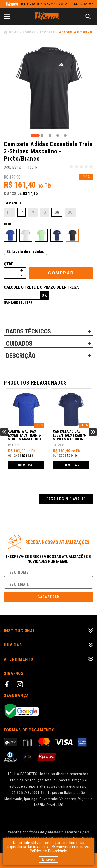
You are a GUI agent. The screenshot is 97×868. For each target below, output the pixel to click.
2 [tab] (42, 136)
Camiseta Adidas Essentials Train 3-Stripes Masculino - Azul (25, 436)
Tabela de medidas (27, 251)
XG (70, 212)
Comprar (61, 273)
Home (14, 32)
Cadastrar (48, 597)
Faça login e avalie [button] (66, 499)
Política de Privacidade (48, 851)
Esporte (47, 32)
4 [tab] (58, 136)
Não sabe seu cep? (18, 303)
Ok (44, 295)
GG (57, 212)
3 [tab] (50, 136)
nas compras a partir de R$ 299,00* (56, 4)
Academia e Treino (76, 32)
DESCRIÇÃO (21, 356)
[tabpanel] (48, 88)
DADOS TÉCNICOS (28, 331)
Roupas (29, 32)
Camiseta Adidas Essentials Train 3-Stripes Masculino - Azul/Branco (70, 436)
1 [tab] (35, 136)
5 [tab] (65, 136)
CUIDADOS (19, 344)
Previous (4, 432)
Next (93, 432)
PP (9, 212)
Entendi (48, 859)
